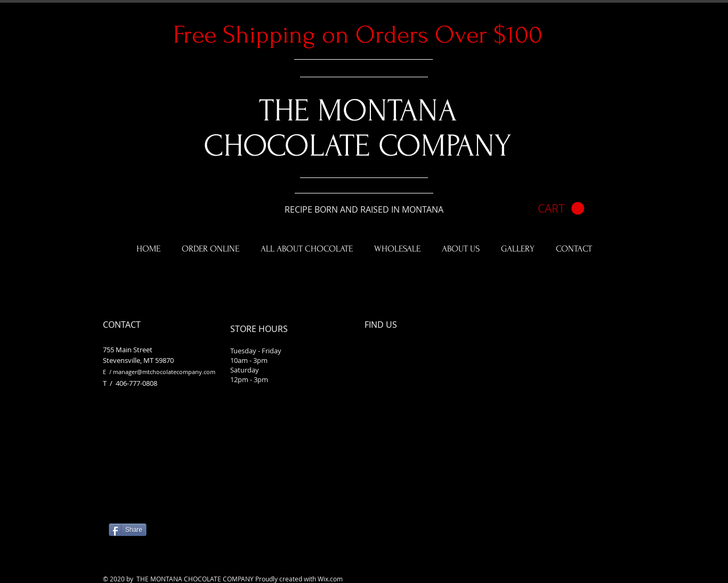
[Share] (128, 530)
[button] (561, 209)
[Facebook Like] (175, 521)
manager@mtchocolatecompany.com (164, 372)
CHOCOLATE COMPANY (358, 146)
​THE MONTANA (358, 111)
